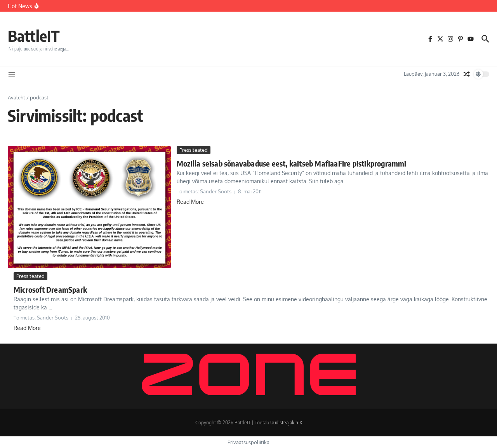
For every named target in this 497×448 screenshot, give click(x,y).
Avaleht (17, 97)
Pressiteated (194, 150)
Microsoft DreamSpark (50, 289)
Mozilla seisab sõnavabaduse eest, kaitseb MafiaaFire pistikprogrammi (292, 163)
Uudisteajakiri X (286, 423)
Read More (190, 202)
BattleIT (34, 36)
